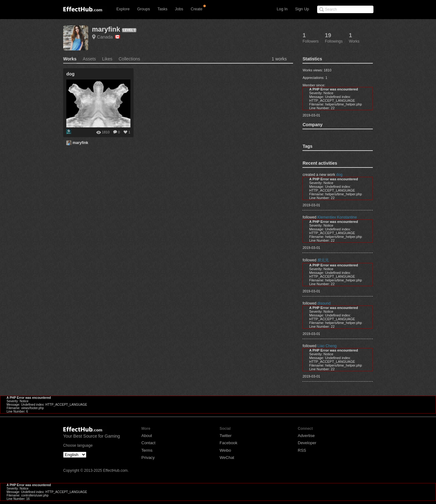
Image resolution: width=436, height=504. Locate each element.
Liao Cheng (327, 346)
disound (324, 303)
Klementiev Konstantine (337, 217)
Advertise (306, 436)
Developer (307, 443)
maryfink (106, 29)
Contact (148, 443)
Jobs (179, 9)
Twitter (226, 436)
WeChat (227, 458)
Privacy (148, 458)
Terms (147, 450)
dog (339, 175)
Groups (143, 9)
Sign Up (302, 9)
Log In (282, 9)
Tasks (162, 9)
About (147, 436)
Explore (123, 9)
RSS (302, 450)
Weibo (225, 450)
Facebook (228, 443)
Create (197, 9)
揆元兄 (323, 260)
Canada (109, 37)
